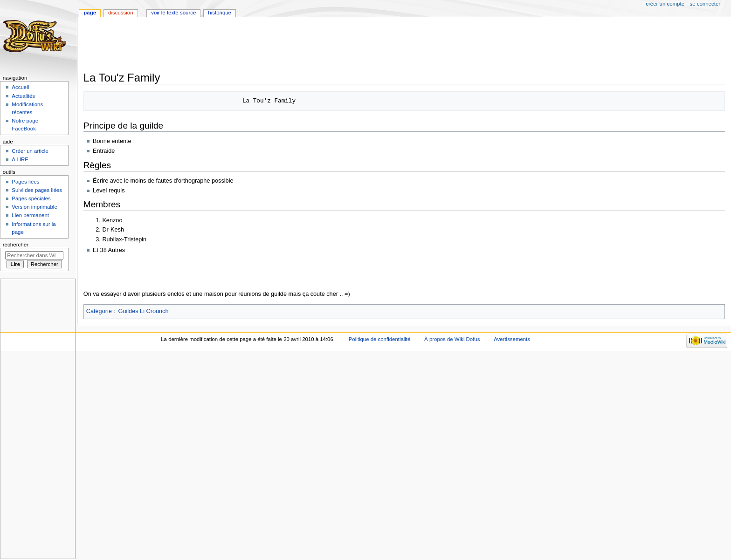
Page (90, 13)
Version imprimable (34, 207)
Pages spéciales (31, 198)
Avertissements (512, 339)
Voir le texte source (173, 13)
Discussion (121, 13)
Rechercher (16, 245)
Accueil (20, 87)
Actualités (23, 96)
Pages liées (25, 182)
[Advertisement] (253, 45)
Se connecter (705, 4)
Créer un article (30, 151)
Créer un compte (665, 4)
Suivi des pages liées (37, 190)
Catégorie (99, 311)
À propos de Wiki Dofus (452, 339)
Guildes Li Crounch (144, 311)
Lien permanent (30, 215)
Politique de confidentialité (380, 339)
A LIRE (20, 159)
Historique (220, 13)
